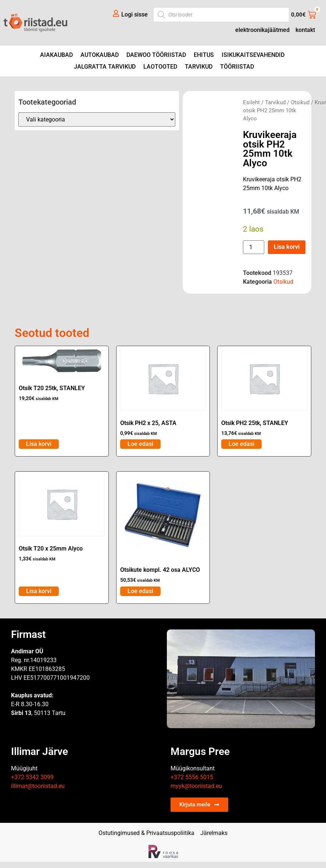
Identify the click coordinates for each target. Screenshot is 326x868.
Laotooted (160, 67)
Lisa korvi (287, 247)
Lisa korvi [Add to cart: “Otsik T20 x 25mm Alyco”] (39, 591)
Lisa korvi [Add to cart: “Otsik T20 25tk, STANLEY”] (39, 444)
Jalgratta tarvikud (105, 67)
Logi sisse (135, 14)
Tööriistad (237, 67)
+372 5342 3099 (32, 777)
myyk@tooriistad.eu (196, 786)
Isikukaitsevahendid (253, 55)
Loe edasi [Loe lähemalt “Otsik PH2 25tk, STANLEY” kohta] (241, 444)
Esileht (251, 102)
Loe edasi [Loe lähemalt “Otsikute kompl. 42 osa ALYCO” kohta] (140, 591)
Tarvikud (199, 67)
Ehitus (204, 55)
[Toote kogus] (254, 247)
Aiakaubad (56, 55)
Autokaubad (100, 55)
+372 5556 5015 (192, 777)
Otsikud (300, 102)
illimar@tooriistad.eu (38, 786)
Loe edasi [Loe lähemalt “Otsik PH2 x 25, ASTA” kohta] (140, 444)
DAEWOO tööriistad (156, 55)
